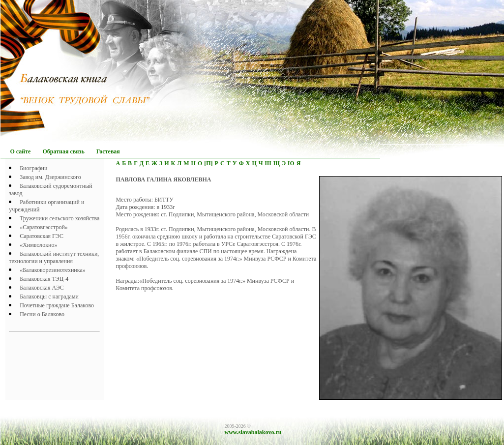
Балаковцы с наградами (49, 297)
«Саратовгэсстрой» (44, 227)
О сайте (21, 151)
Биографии (33, 168)
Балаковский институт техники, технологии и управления (54, 257)
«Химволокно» (38, 245)
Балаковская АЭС (42, 288)
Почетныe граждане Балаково (57, 305)
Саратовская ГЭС (42, 236)
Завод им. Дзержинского (50, 177)
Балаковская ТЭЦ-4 (44, 279)
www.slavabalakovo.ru (253, 432)
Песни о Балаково (42, 314)
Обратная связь (63, 151)
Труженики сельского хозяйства (59, 218)
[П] (208, 163)
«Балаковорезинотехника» (53, 270)
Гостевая (108, 151)
